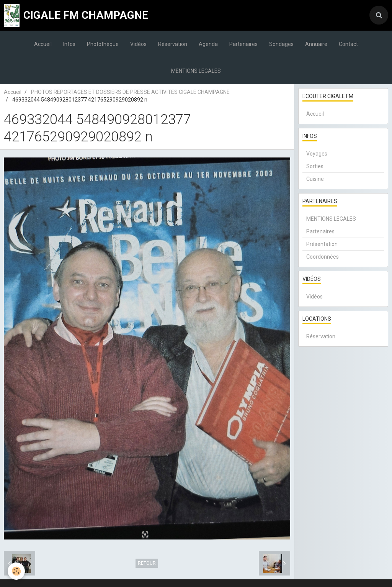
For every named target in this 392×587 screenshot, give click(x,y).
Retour (147, 563)
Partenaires (243, 44)
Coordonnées (323, 257)
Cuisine (315, 179)
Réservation (173, 44)
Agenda (208, 44)
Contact (348, 44)
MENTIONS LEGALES (196, 71)
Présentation (322, 244)
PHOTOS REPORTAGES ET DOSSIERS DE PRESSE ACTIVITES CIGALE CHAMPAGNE (130, 92)
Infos (69, 44)
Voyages (317, 154)
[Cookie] (16, 571)
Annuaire (316, 44)
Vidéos (138, 44)
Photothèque (103, 44)
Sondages (281, 44)
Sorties (315, 166)
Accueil (43, 44)
